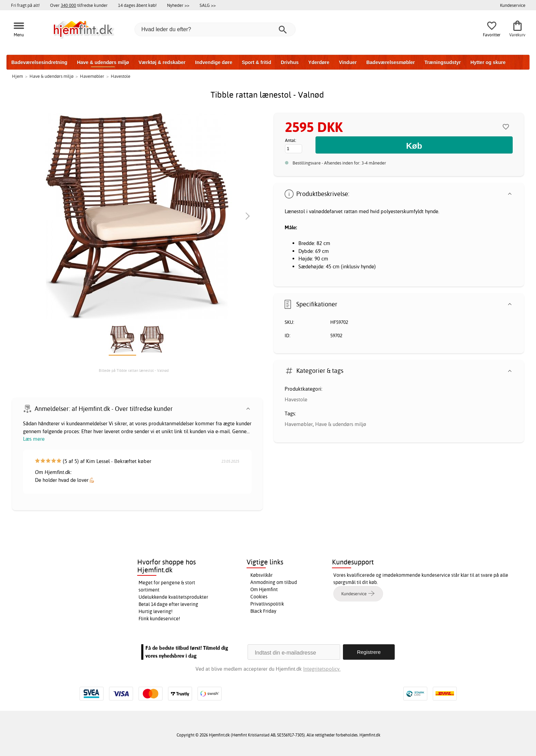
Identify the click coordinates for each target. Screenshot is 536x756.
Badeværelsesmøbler (391, 62)
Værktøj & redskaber (162, 62)
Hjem (17, 76)
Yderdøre (319, 62)
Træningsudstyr (443, 62)
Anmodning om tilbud (274, 582)
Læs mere (34, 439)
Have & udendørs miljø (103, 62)
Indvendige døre (214, 62)
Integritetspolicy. (322, 669)
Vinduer (348, 62)
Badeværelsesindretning (39, 62)
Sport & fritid (257, 62)
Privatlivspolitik (267, 604)
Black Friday (263, 611)
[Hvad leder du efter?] (215, 29)
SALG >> (208, 5)
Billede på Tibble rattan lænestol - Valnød (134, 370)
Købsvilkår (261, 575)
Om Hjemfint (264, 589)
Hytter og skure (488, 62)
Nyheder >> (178, 5)
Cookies (259, 597)
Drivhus (290, 62)
